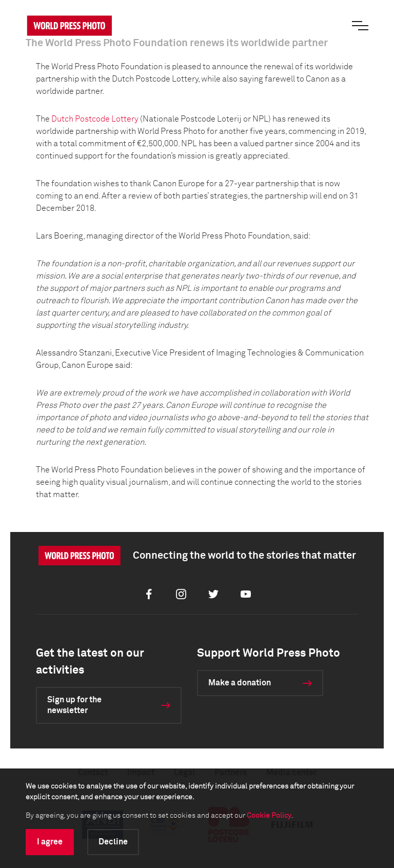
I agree (50, 842)
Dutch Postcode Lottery (95, 119)
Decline (113, 842)
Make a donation (240, 683)
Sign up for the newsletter (74, 705)
